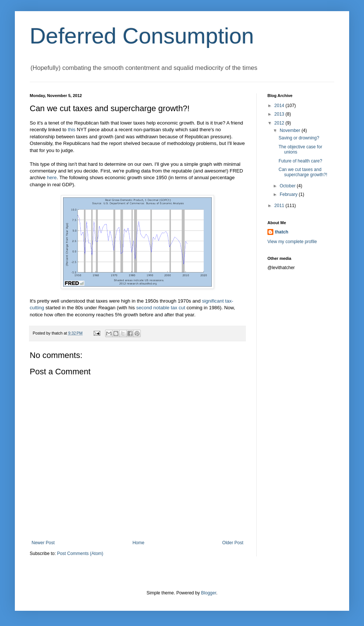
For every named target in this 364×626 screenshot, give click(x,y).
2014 (280, 106)
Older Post (233, 543)
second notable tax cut (161, 308)
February (289, 194)
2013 (280, 114)
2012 (280, 123)
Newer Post (43, 543)
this (72, 130)
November (291, 130)
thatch (282, 232)
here (52, 178)
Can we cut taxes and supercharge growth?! (303, 172)
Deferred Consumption (142, 36)
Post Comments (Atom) (80, 554)
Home (139, 543)
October (288, 186)
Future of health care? (300, 161)
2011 (280, 206)
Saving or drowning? (299, 138)
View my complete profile (292, 242)
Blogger (209, 593)
